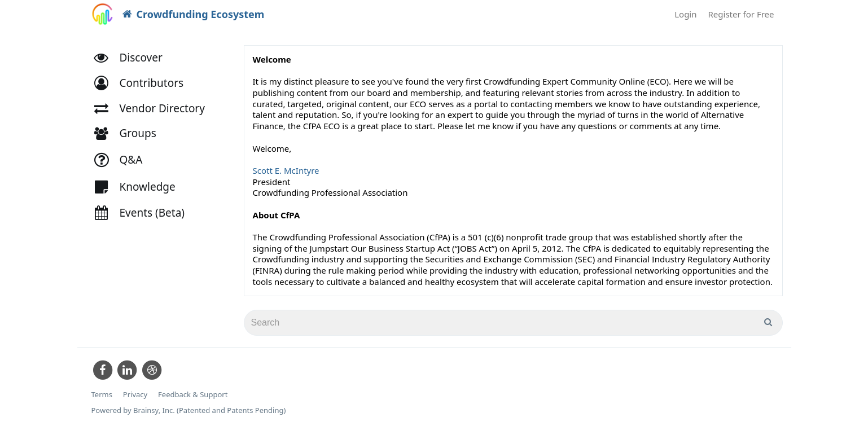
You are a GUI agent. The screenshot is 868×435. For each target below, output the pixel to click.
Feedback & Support (193, 395)
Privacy (135, 395)
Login (685, 14)
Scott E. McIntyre (286, 170)
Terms (102, 395)
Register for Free (741, 14)
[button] (144, 83)
